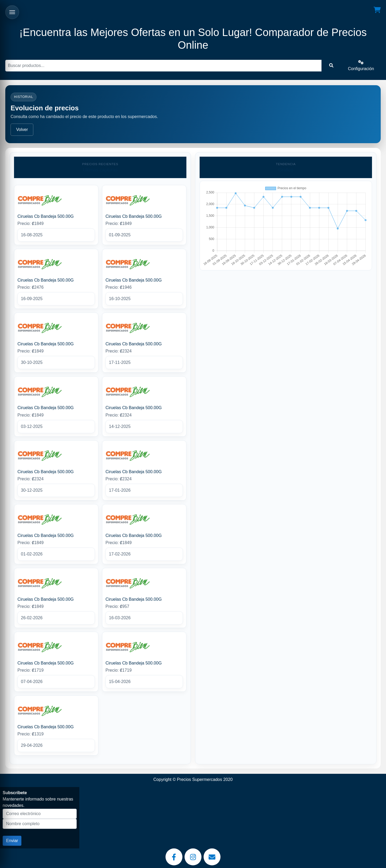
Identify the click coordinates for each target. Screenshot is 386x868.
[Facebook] (174, 857)
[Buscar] (163, 66)
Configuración (361, 65)
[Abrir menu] (12, 12)
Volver (22, 130)
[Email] (212, 857)
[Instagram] (193, 857)
